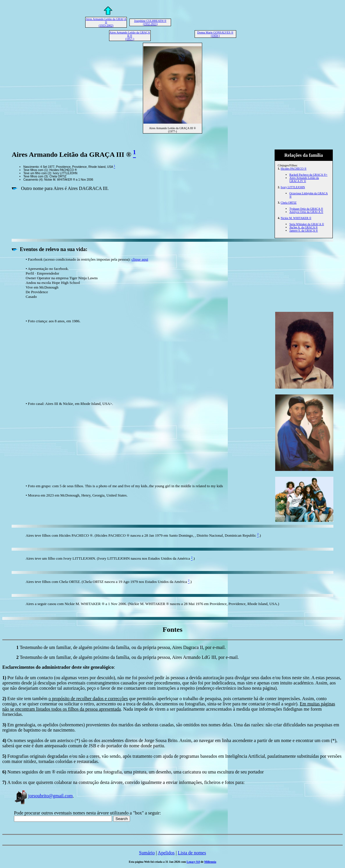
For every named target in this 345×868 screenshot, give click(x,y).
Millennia (210, 862)
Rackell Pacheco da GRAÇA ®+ (308, 175)
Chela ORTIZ (289, 203)
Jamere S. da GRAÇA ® (304, 231)
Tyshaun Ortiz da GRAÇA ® (306, 209)
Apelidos (166, 853)
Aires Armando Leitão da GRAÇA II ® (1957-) (130, 36)
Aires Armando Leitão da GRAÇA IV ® (304, 179)
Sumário (147, 853)
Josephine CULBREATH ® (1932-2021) (150, 22)
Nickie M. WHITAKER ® (296, 218)
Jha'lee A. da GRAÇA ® (304, 227)
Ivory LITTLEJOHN (293, 187)
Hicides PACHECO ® (294, 169)
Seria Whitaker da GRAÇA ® (307, 224)
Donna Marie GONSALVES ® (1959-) (215, 34)
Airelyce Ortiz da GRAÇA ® (306, 212)
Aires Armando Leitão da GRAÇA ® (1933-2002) (106, 22)
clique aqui (140, 259)
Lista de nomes (192, 853)
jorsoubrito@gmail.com (43, 796)
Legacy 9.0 (193, 862)
